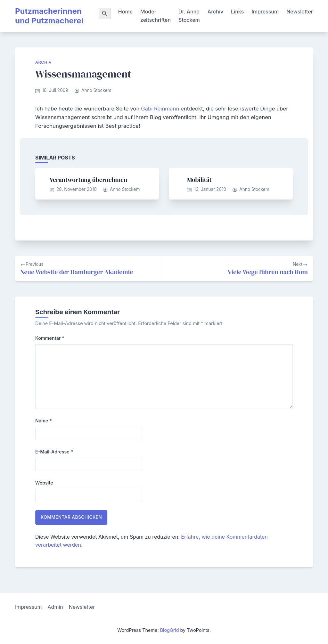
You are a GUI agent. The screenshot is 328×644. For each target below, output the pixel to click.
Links (237, 12)
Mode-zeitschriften (156, 16)
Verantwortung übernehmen (88, 180)
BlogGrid (170, 630)
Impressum (265, 12)
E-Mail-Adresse (54, 452)
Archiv (215, 12)
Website (44, 483)
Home (125, 12)
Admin (55, 607)
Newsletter (300, 12)
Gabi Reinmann (160, 109)
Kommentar (50, 338)
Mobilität (199, 180)
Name (44, 421)
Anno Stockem (96, 90)
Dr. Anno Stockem (189, 16)
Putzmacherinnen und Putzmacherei (49, 16)
